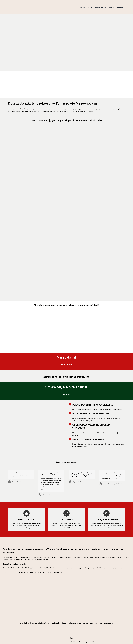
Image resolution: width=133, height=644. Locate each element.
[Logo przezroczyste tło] (18, 3)
